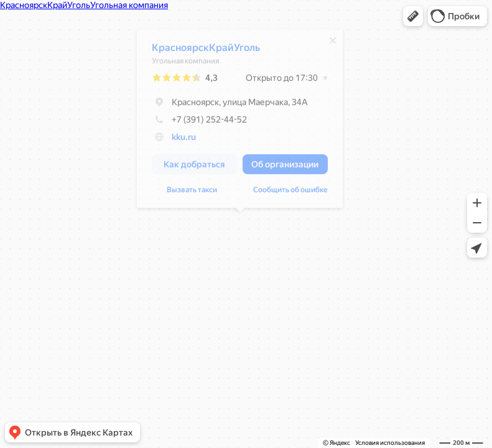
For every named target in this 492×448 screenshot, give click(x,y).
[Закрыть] (333, 44)
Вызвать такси (192, 193)
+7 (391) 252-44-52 (199, 123)
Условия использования (390, 443)
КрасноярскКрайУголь (206, 51)
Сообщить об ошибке (290, 193)
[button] (413, 16)
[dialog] (240, 122)
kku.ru (184, 140)
